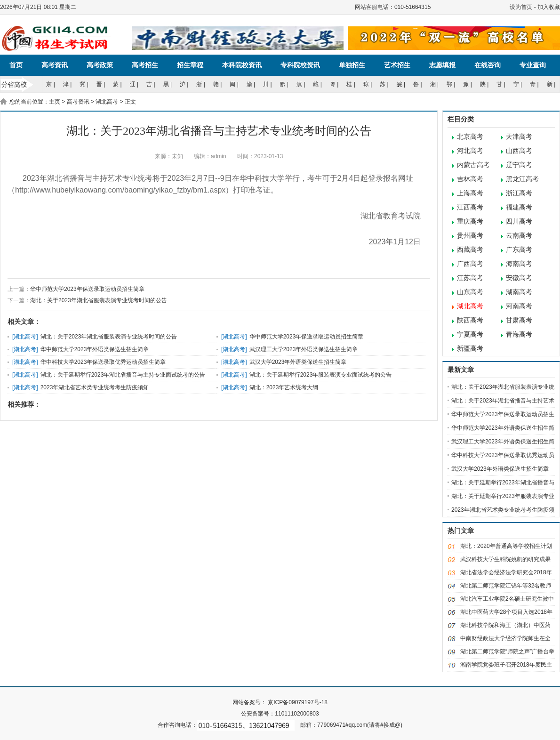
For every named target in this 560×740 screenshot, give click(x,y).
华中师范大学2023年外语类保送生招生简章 (95, 349)
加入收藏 (549, 7)
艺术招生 (397, 65)
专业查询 (533, 65)
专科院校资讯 (300, 65)
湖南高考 (519, 292)
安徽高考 (519, 278)
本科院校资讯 (242, 65)
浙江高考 (519, 193)
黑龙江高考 (522, 179)
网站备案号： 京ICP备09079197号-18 (280, 702)
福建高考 (519, 207)
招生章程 (190, 65)
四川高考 (519, 221)
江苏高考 (470, 278)
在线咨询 (488, 65)
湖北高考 (107, 102)
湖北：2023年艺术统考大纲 (284, 387)
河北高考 (470, 151)
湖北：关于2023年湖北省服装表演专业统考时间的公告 (99, 300)
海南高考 (519, 264)
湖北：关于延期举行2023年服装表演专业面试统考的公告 (321, 375)
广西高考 (470, 264)
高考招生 (145, 65)
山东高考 (470, 292)
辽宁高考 (519, 165)
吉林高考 (470, 179)
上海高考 (470, 193)
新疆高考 (470, 349)
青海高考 (519, 334)
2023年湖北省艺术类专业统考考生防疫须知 (95, 387)
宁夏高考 (470, 334)
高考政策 (100, 65)
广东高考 (519, 250)
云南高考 (519, 236)
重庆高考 (470, 221)
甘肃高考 (519, 320)
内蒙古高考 (473, 165)
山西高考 (519, 151)
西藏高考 (470, 250)
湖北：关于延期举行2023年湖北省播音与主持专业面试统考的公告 (123, 375)
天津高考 (519, 137)
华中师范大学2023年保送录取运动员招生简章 (87, 289)
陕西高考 (470, 320)
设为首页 (521, 7)
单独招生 (352, 65)
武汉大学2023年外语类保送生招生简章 (298, 362)
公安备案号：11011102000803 (280, 714)
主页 (55, 102)
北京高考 (470, 137)
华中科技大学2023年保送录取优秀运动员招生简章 (103, 362)
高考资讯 (55, 65)
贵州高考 (470, 236)
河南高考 (519, 306)
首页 (16, 65)
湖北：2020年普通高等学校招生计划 (506, 546)
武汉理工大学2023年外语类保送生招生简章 (304, 349)
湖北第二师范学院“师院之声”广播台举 (507, 652)
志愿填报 (442, 65)
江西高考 (470, 207)
